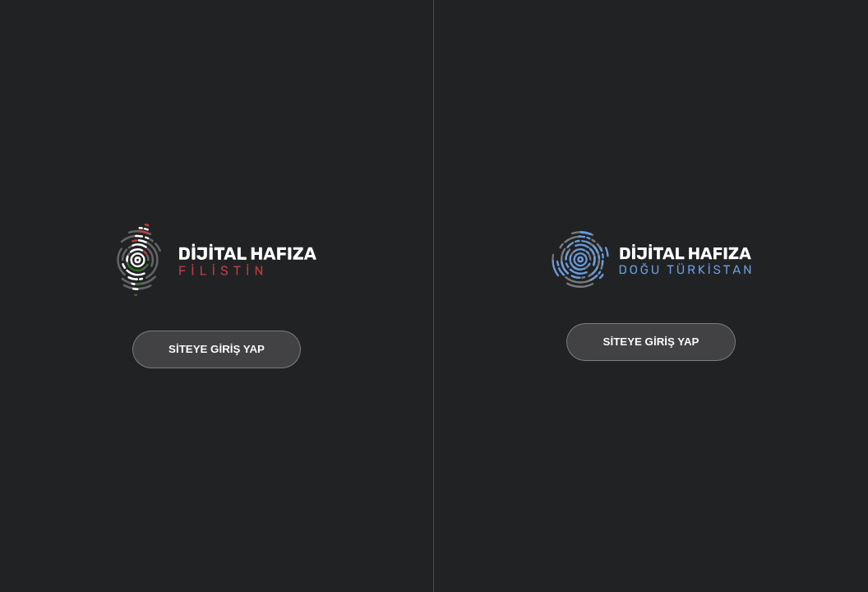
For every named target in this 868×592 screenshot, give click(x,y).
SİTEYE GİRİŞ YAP (217, 349)
